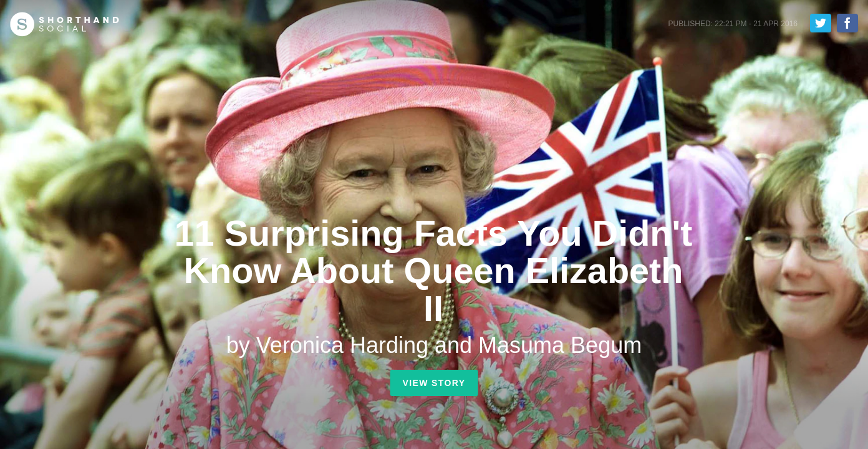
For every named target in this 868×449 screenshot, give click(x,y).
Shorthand (65, 24)
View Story (434, 383)
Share (847, 23)
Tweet (821, 23)
